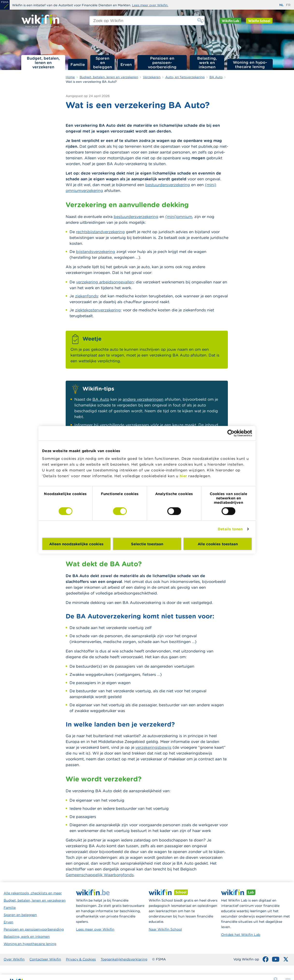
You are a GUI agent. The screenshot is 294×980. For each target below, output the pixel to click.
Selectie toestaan (147, 544)
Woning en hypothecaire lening (30, 944)
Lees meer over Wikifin (95, 929)
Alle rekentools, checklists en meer (33, 893)
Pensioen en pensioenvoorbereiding (34, 929)
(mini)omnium (179, 217)
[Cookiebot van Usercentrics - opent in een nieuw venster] (231, 433)
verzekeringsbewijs (153, 747)
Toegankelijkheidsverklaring (124, 959)
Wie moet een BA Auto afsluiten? (265, 112)
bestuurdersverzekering (168, 185)
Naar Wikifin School (165, 929)
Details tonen (230, 529)
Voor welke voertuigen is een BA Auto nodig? (268, 125)
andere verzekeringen (143, 399)
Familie (78, 64)
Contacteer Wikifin (45, 959)
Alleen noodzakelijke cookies (76, 544)
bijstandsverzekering (96, 252)
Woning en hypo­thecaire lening (250, 64)
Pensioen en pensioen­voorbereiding (162, 63)
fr (288, 5)
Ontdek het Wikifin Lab (241, 935)
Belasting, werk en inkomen (207, 63)
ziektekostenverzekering (98, 310)
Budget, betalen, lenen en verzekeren (43, 63)
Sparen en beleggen (103, 63)
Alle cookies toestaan (218, 544)
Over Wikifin (14, 959)
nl (281, 5)
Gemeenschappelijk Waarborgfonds (100, 875)
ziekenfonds (87, 296)
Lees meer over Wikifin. (150, 5)
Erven (126, 64)
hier (183, 476)
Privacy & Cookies (81, 959)
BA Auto (101, 399)
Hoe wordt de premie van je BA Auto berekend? (268, 140)
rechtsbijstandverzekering (100, 232)
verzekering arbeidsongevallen (105, 282)
